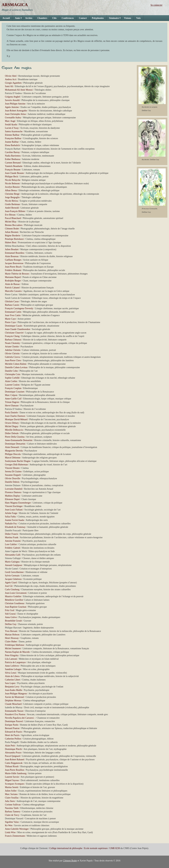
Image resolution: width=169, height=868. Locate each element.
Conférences (68, 18)
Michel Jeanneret (13, 648)
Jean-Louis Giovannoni (16, 593)
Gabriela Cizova (12, 357)
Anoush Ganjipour (14, 565)
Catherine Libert (13, 680)
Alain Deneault (12, 447)
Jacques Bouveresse (14, 263)
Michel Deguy (12, 426)
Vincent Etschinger (14, 506)
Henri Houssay (12, 638)
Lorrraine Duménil (14, 489)
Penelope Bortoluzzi (14, 239)
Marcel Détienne (13, 458)
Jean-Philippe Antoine (15, 104)
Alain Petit (10, 746)
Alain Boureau (12, 256)
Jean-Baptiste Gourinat (16, 607)
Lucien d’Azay (12, 128)
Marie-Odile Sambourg (16, 773)
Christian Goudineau (15, 603)
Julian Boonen (12, 232)
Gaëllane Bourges (13, 260)
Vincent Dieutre (12, 468)
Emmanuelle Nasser (14, 711)
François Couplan (13, 388)
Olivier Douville (13, 478)
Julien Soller (11, 791)
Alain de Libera (12, 676)
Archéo (29, 18)
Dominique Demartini (15, 444)
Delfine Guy (11, 624)
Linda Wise (10, 832)
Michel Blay (11, 222)
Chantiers (42, 18)
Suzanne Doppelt (13, 475)
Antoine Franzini (13, 541)
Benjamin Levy (12, 687)
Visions (127, 18)
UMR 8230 (115, 848)
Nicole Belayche (13, 180)
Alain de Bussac (12, 284)
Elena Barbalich (12, 145)
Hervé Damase (12, 406)
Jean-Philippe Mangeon (16, 694)
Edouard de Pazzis (13, 732)
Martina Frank (12, 537)
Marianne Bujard (13, 277)
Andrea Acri (11, 79)
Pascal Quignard (13, 756)
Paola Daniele (11, 413)
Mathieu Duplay (12, 496)
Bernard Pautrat (12, 728)
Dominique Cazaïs (14, 326)
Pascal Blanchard (13, 218)
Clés (54, 18)
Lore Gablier (11, 544)
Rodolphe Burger (13, 281)
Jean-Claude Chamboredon (17, 329)
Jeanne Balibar (12, 142)
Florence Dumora (13, 492)
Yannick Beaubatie (14, 166)
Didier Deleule (12, 433)
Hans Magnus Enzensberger (18, 503)
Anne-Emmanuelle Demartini (19, 440)
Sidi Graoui (10, 614)
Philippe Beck (11, 177)
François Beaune (13, 170)
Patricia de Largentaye (15, 662)
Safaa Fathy (10, 517)
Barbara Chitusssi (13, 340)
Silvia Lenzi (11, 673)
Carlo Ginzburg (12, 589)
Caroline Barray (12, 152)
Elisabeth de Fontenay (15, 527)
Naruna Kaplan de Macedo (17, 652)
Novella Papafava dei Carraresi (19, 718)
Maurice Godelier (13, 596)
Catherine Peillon (13, 739)
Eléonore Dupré (12, 499)
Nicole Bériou (11, 201)
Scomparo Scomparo (15, 784)
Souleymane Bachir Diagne (18, 461)
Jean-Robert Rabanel (15, 760)
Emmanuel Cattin (13, 312)
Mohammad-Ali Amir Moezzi (19, 90)
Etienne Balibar (12, 135)
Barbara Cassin (12, 305)
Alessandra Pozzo (13, 753)
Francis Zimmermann (15, 836)
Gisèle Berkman (12, 204)
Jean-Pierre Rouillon (14, 770)
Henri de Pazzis (12, 735)
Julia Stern (10, 801)
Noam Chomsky (12, 343)
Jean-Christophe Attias (15, 114)
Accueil (6, 18)
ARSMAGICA (15, 5)
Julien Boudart (12, 249)
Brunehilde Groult (13, 621)
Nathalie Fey (11, 524)
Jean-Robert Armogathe (16, 111)
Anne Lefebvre (12, 666)
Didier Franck (11, 534)
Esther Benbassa (13, 159)
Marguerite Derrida (14, 451)
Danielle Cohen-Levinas (16, 367)
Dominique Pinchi (13, 749)
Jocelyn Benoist (12, 187)
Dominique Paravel (14, 721)
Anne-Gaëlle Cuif (13, 399)
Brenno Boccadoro (14, 225)
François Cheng (12, 336)
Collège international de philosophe (66, 848)
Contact (83, 18)
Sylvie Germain (12, 576)
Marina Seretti (12, 787)
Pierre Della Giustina (15, 437)
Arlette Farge (11, 513)
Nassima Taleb (12, 808)
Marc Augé (10, 121)
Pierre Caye (10, 322)
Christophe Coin (13, 374)
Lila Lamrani (11, 659)
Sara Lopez (10, 683)
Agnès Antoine (12, 107)
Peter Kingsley (12, 655)
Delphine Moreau (13, 701)
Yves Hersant (11, 631)
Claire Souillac (12, 798)
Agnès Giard (11, 583)
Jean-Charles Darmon (15, 416)
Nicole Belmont (12, 183)
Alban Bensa (11, 190)
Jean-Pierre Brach (13, 267)
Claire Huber (11, 642)
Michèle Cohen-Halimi (16, 364)
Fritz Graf (10, 610)
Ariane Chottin (12, 347)
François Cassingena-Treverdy (19, 308)
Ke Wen (9, 825)
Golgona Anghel (13, 97)
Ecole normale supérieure (96, 848)
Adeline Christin (13, 350)
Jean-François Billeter (15, 211)
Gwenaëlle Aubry (13, 118)
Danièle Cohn (11, 371)
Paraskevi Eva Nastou (15, 714)
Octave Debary (12, 423)
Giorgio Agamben (13, 83)
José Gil (9, 586)
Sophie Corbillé (12, 378)
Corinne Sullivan (13, 805)
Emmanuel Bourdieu (15, 253)
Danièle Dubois (12, 482)
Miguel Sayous (12, 780)
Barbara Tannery (13, 812)
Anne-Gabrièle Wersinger (17, 829)
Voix (138, 18)
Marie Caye (10, 319)
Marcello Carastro (13, 291)
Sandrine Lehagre (13, 669)
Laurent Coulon (12, 385)
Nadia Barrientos (13, 156)
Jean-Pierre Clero (13, 360)
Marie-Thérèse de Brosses (17, 274)
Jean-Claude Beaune (14, 173)
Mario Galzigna (12, 562)
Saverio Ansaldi (12, 100)
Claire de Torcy (12, 815)
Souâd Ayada (11, 125)
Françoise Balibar (13, 138)
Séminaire (114, 19)
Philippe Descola (13, 454)
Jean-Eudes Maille (14, 690)
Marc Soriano (11, 794)
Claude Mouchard (13, 704)
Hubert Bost (11, 242)
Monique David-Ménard (16, 419)
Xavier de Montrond (14, 697)
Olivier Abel (11, 76)
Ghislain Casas (12, 301)
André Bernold (12, 208)
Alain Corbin (11, 381)
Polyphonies (98, 18)
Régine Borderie (13, 236)
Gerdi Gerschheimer (14, 572)
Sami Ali (9, 86)
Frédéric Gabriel (13, 548)
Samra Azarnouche (14, 131)
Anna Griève (11, 617)
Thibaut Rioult (12, 766)
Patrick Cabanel (12, 288)
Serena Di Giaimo (13, 472)
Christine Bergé (12, 194)
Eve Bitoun (10, 215)
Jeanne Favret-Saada (14, 520)
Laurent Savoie (12, 777)
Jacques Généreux (13, 579)
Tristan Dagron (12, 402)
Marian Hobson (12, 635)
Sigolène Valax (12, 822)
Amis (17, 19)
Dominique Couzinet (15, 392)
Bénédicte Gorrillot (14, 600)
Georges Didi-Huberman (16, 465)
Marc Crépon (11, 395)
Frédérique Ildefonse (15, 645)
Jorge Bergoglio (12, 197)
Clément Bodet (12, 229)
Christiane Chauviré (14, 333)
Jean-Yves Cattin (13, 315)
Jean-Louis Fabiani (14, 510)
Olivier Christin (12, 354)
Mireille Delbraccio (14, 430)
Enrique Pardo (12, 725)
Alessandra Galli (13, 555)
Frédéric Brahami (13, 270)
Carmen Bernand (13, 163)
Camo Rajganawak (14, 763)
